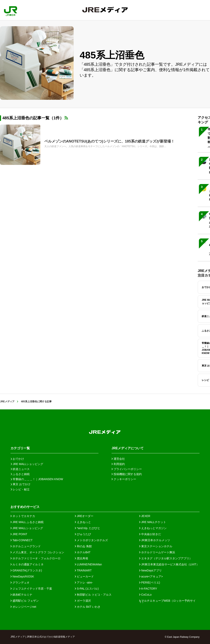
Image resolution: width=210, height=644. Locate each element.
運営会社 (118, 459)
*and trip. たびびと (88, 528)
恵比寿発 (81, 558)
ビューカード (84, 576)
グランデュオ (20, 583)
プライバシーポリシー (127, 469)
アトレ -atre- (84, 583)
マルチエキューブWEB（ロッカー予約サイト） (167, 601)
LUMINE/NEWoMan (88, 564)
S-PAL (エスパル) (87, 589)
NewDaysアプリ (150, 570)
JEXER (145, 516)
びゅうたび (83, 534)
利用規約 (118, 464)
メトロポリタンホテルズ (91, 540)
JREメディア (7, 402)
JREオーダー (84, 516)
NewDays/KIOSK (22, 576)
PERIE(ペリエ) (150, 583)
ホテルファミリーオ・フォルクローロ (36, 558)
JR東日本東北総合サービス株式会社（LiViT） (169, 564)
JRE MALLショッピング (27, 528)
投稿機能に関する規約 (127, 474)
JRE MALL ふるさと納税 (27, 522)
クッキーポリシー (124, 479)
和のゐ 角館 (83, 546)
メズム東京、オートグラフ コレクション (37, 552)
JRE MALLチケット (153, 522)
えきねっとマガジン (153, 528)
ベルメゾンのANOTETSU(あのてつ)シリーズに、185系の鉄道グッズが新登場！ (109, 141)
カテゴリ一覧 (20, 448)
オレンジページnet (23, 607)
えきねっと (83, 522)
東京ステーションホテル (156, 546)
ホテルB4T (83, 552)
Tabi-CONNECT (21, 540)
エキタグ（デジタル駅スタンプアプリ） (166, 558)
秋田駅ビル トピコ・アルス (93, 595)
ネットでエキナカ (23, 516)
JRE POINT (19, 534)
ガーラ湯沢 (83, 601)
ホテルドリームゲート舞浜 (157, 552)
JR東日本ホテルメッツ (155, 540)
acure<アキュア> (151, 576)
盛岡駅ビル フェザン (25, 601)
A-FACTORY (148, 589)
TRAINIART (83, 570)
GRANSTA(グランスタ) (26, 570)
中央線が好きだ (150, 534)
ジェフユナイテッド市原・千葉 (31, 589)
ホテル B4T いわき (88, 607)
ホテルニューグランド (26, 546)
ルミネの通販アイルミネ (27, 564)
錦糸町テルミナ (21, 595)
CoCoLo (145, 595)
